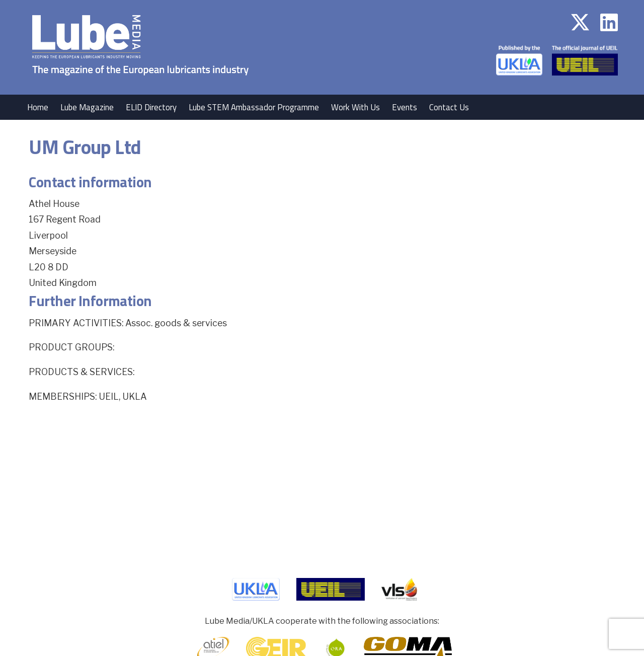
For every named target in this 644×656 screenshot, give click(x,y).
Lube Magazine (87, 107)
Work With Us (355, 107)
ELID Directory (151, 107)
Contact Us (449, 107)
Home (38, 107)
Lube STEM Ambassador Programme (254, 107)
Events (405, 107)
